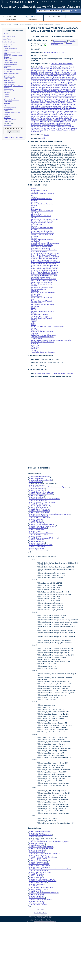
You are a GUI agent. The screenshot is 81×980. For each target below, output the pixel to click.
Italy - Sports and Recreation (41, 87)
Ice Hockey (43, 84)
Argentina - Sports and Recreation (43, 194)
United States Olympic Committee (59, 128)
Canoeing (34, 74)
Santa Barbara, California (63, 118)
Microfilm (6, 111)
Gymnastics (46, 82)
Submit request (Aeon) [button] (59, 41)
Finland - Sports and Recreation (48, 79)
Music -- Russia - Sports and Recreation (53, 101)
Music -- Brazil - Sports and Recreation (44, 91)
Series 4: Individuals (35, 482)
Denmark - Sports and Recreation (43, 221)
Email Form (43, 914)
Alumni (35, 24)
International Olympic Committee (42, 86)
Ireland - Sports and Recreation (65, 86)
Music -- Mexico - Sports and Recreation (45, 99)
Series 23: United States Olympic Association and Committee (49, 514)
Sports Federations (9, 80)
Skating (64, 120)
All (29, 552)
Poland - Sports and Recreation (42, 113)
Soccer (74, 120)
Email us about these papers (14, 137)
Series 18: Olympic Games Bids (39, 506)
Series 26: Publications (36, 519)
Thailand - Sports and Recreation (42, 337)
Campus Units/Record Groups (11, 17)
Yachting (59, 130)
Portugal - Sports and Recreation (42, 301)
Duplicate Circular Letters (10, 62)
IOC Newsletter (8, 59)
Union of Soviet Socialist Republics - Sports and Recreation (51, 340)
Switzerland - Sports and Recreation (43, 125)
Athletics (53, 69)
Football (63, 79)
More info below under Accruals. (62, 64)
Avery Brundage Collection (46, 24)
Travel (6, 105)
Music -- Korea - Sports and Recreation (60, 98)
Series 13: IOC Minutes (36, 497)
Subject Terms (7, 39)
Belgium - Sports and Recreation (65, 70)
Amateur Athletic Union (10, 45)
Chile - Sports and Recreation (60, 74)
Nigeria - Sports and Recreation (42, 282)
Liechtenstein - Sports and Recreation (64, 87)
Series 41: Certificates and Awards (40, 545)
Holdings (16, 24)
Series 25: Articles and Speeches (40, 518)
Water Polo (35, 130)
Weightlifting (44, 130)
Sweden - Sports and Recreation (51, 123)
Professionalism (45, 115)
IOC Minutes (7, 68)
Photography (60, 111)
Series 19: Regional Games (38, 507)
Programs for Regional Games (12, 100)
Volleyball (74, 128)
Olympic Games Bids (9, 77)
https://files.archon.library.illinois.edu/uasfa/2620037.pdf (54, 373)
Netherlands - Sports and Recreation (65, 104)
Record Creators (33, 20)
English (43, 138)
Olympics (65, 108)
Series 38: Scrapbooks (36, 540)
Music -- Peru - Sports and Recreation (44, 270)
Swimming (67, 123)
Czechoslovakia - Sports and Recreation (45, 75)
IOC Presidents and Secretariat (12, 52)
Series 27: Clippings (35, 521)
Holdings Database (66, 6)
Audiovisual (7, 116)
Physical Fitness (71, 111)
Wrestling (52, 130)
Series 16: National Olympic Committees (42, 502)
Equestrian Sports (68, 77)
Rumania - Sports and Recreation (62, 116)
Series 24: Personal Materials (38, 516)
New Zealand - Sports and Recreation (44, 106)
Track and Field (45, 127)
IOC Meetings (7, 66)
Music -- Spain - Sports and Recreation (44, 274)
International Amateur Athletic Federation (61, 84)
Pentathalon (67, 110)
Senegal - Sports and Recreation (42, 120)
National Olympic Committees (11, 73)
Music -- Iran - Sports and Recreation (52, 96)
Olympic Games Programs (11, 98)
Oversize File (7, 122)
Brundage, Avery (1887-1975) (54, 52)
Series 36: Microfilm (35, 536)
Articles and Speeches (10, 91)
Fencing (34, 79)
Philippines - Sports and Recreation (43, 111)
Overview (5, 33)
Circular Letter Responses (11, 64)
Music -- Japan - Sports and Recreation (44, 265)
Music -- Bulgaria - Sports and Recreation (45, 257)
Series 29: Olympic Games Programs (41, 524)
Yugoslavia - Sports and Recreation (43, 352)
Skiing (69, 120)
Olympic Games (8, 75)
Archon (39, 920)
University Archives (6, 24)
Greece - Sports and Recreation (42, 235)
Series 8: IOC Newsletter (37, 489)
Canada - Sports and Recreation (66, 72)
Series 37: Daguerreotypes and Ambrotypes (43, 538)
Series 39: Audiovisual (36, 541)
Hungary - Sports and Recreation (42, 240)
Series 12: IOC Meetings (37, 495)
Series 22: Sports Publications (39, 512)
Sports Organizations (9, 82)
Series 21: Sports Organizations (39, 511)
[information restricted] (36, 548)
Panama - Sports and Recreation (42, 287)
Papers (46, 135)
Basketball (50, 70)
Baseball (42, 70)
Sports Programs (8, 102)
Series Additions (8, 125)
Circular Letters (8, 61)
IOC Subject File (8, 71)
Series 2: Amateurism (36, 478)
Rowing (42, 116)
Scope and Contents (9, 36)
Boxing (40, 72)
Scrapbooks (7, 114)
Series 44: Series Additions (38, 550)
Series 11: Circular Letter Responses (41, 494)
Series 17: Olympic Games (38, 504)
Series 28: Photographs (36, 523)
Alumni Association (26, 24)
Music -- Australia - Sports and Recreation (62, 89)
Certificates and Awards (10, 120)
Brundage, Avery (49, 72)
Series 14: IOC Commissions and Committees (44, 499)
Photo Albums (8, 118)
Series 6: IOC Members (36, 485)
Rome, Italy (35, 116)
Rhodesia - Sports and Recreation (62, 115)
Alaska (41, 67)
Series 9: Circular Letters (37, 490)
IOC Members (8, 54)
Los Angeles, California (39, 89)
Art (48, 69)
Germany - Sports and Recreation (54, 81)
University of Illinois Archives (24, 6)
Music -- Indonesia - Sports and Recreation (46, 262)
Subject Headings (11, 20)
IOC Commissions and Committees (13, 70)
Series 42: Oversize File (37, 547)
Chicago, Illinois (44, 74)
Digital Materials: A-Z (54, 17)
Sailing (33, 118)
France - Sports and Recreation (42, 231)
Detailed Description (9, 42)
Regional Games (8, 79)
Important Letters (8, 109)
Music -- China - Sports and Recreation (56, 92)
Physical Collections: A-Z (33, 17)
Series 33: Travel (34, 531)
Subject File (7, 103)
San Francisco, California (45, 118)
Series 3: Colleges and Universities (40, 480)
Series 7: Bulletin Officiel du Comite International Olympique (49, 487)
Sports (67, 121)
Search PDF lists (75, 11)
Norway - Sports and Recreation (50, 108)
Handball (54, 82)
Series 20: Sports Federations (39, 509)
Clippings (6, 94)
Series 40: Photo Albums (37, 543)
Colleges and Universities (10, 48)
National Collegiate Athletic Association (60, 103)
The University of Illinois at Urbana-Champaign (45, 921)
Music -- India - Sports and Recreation (44, 260)
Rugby (48, 116)
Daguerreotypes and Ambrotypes (12, 112)
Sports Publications (9, 84)
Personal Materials (9, 89)
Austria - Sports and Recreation (42, 199)
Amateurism (7, 47)
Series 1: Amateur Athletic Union (39, 477)
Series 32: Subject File (36, 529)
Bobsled (34, 72)
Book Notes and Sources (10, 107)
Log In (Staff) (40, 910)
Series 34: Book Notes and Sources (41, 533)
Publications (7, 93)
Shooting (57, 120)
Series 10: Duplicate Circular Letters (41, 492)
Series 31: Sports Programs (38, 528)
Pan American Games (55, 110)
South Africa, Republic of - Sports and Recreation (48, 121)
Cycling (73, 74)
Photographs (7, 96)
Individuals (7, 50)
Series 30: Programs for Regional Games (42, 526)
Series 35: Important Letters (38, 535)
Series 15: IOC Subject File (38, 501)
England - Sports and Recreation (50, 77)
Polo (55, 113)
